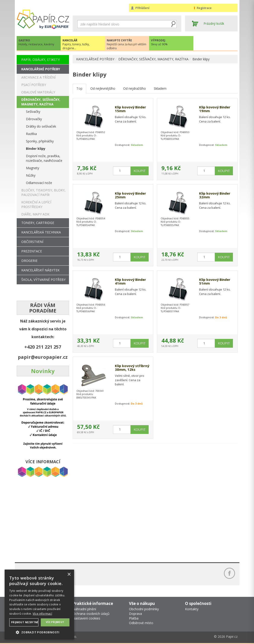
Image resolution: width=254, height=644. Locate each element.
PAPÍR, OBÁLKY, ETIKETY (41, 60)
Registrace (204, 8)
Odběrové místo (141, 623)
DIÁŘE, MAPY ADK (35, 214)
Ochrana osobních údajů (91, 614)
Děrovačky (34, 119)
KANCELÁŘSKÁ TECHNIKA (41, 232)
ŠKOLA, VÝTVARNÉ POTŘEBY (43, 280)
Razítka (31, 134)
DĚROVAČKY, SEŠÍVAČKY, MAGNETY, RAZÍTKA (153, 59)
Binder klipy (201, 59)
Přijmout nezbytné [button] (25, 622)
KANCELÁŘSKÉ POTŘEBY (95, 59)
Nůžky (31, 175)
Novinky (43, 371)
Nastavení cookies (86, 618)
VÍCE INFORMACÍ (43, 462)
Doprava (135, 614)
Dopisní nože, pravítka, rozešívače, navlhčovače (44, 158)
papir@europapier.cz (43, 357)
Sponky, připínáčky (40, 141)
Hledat (173, 24)
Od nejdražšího (135, 88)
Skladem (160, 88)
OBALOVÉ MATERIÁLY (38, 92)
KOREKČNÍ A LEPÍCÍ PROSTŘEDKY (36, 204)
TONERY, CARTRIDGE (38, 223)
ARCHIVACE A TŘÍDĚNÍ (38, 77)
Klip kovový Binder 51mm (216, 282)
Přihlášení (142, 8)
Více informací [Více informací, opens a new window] (42, 614)
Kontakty (192, 609)
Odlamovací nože (39, 183)
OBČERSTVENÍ (32, 242)
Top (79, 88)
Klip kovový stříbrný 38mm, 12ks (129, 370)
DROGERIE (29, 261)
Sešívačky (33, 112)
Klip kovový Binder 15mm (132, 109)
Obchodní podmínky (144, 609)
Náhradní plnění (84, 609)
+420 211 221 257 (43, 347)
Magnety (33, 168)
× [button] (69, 575)
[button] (39, 632)
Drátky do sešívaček (41, 126)
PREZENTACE (32, 251)
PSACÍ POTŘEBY (34, 85)
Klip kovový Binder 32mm (216, 195)
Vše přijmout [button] (55, 622)
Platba (134, 618)
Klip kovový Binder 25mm (132, 195)
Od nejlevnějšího (103, 88)
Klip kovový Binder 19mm (216, 109)
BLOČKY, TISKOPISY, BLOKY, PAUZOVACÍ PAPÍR (43, 192)
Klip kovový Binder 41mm (132, 282)
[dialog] (39, 604)
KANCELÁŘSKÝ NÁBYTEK (40, 270)
